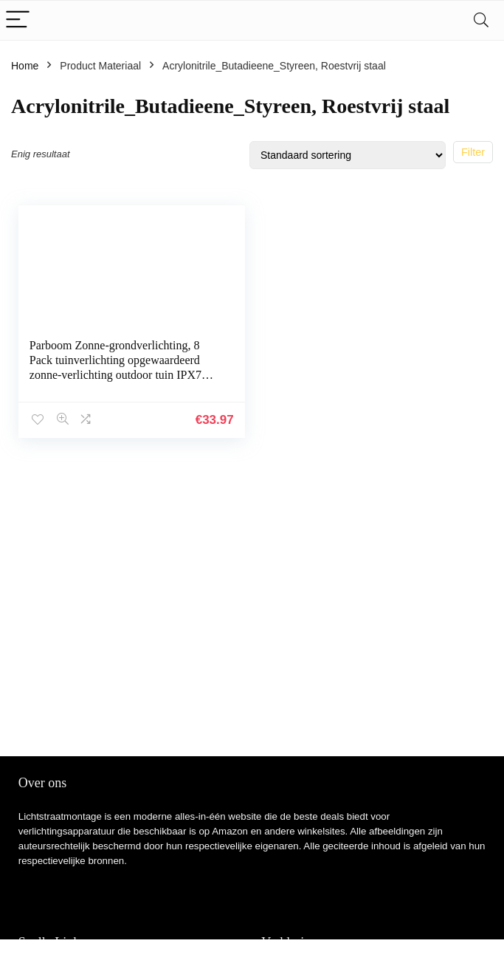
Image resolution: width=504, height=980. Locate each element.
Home (25, 66)
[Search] (481, 20)
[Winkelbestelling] (348, 155)
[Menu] (18, 20)
